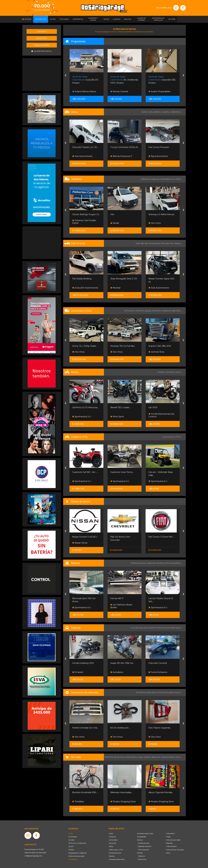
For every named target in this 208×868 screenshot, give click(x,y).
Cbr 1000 (153, 407)
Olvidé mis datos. (42, 51)
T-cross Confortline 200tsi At (124, 147)
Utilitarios (112, 837)
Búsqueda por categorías (78, 853)
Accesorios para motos (169, 692)
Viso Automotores (82, 156)
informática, (132, 757)
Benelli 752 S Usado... (120, 407)
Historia (71, 850)
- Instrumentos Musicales (174, 850)
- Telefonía (141, 856)
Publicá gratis (42, 45)
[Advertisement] (42, 74)
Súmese (71, 840)
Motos (111, 846)
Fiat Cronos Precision (159, 147)
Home (71, 833)
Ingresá (42, 31)
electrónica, (120, 757)
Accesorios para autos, (147, 692)
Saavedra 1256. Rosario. (162, 80)
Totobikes (78, 802)
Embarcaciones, (139, 563)
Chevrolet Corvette (158, 663)
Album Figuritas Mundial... (161, 792)
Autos (111, 833)
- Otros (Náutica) (143, 850)
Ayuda (71, 846)
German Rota (156, 352)
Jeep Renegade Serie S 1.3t (124, 279)
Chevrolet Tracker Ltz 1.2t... (85, 147)
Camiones (112, 843)
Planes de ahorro (115, 853)
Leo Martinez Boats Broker (121, 606)
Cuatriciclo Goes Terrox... (122, 472)
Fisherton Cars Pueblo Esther (84, 222)
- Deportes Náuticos (144, 846)
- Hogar (168, 837)
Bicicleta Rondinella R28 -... (85, 792)
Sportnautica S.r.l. (82, 417)
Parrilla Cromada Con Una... (85, 728)
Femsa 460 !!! (117, 598)
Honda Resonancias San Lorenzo (161, 415)
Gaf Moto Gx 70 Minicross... (85, 407)
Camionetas (113, 840)
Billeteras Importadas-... (122, 792)
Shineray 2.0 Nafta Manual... (162, 214)
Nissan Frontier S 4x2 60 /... (85, 537)
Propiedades (142, 837)
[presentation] (65, 76)
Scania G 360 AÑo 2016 (160, 346)
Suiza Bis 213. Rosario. (85, 80)
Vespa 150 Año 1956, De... (122, 663)
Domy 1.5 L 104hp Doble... (85, 346)
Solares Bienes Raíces (84, 91)
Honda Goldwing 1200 (83, 663)
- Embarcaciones (143, 843)
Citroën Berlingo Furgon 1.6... (86, 214)
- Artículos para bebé (173, 840)
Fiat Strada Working (82, 279)
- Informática (170, 833)
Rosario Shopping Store (123, 802)
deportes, (156, 757)
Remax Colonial (119, 91)
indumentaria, (168, 757)
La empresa (73, 837)
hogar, (141, 757)
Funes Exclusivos (158, 672)
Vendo (115, 223)
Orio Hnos (155, 223)
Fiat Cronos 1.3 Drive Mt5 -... (162, 537)
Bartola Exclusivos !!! (121, 156)
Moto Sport (117, 417)
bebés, (148, 757)
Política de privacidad (76, 856)
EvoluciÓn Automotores (85, 288)
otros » (178, 757)
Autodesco (117, 672)
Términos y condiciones (77, 843)
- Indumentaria (171, 846)
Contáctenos (73, 859)
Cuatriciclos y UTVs (116, 850)
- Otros (168, 853)
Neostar (115, 288)
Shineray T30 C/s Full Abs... (123, 346)
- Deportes (169, 843)
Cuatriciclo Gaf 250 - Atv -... (85, 472)
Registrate (42, 38)
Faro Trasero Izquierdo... (160, 728)
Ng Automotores (158, 156)
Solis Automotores (159, 288)
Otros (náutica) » (174, 563)
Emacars (78, 672)
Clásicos (112, 856)
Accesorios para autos (117, 859)
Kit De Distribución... (120, 728)
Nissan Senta (80, 543)
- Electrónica (142, 859)
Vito (112, 214)
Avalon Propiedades (159, 91)
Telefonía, (109, 757)
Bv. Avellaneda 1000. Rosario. (124, 80)
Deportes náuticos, (156, 563)
